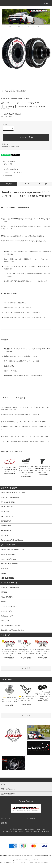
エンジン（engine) (21, 90)
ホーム (4, 90)
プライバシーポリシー (24, 831)
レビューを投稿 (6, 164)
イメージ (26, 184)
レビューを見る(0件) (8, 161)
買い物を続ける (6, 175)
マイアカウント (6, 818)
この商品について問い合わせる (11, 172)
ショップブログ (36, 831)
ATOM (47, 831)
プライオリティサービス (10, 606)
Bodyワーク (5, 621)
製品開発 (4, 592)
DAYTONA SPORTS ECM (10, 625)
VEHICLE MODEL (12, 92)
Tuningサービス (8, 611)
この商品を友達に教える (9, 169)
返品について (6, 144)
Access (4, 602)
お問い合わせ (5, 823)
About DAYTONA (7, 597)
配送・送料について (30, 829)
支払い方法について (18, 829)
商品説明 (9, 184)
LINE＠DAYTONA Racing (10, 587)
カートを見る (31, 818)
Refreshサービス (7, 616)
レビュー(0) (43, 184)
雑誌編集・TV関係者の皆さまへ (13, 630)
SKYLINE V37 (11, 90)
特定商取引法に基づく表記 (10, 147)
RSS (44, 831)
